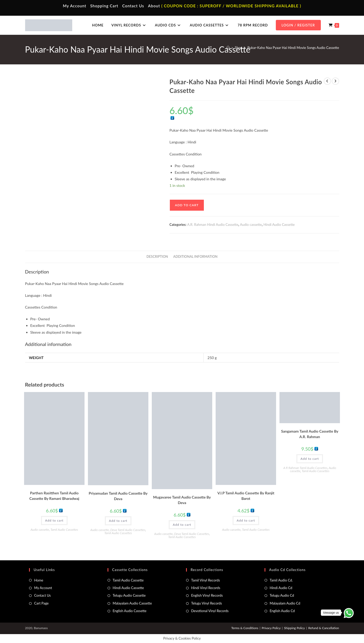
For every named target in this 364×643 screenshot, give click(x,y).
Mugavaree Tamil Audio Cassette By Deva (182, 500)
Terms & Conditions (245, 628)
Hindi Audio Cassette (279, 225)
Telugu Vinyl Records (207, 603)
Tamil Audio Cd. (281, 580)
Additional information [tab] (195, 257)
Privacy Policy (271, 628)
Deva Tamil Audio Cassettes (128, 530)
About (154, 6)
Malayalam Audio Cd (285, 603)
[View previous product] (327, 81)
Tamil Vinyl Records (206, 580)
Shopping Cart (104, 6)
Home (39, 580)
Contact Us (133, 6)
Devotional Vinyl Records (210, 611)
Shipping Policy (294, 628)
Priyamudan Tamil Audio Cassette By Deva (118, 496)
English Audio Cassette (130, 611)
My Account (75, 6)
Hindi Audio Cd (281, 588)
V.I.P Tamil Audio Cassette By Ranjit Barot (246, 496)
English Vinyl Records (207, 595)
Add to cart (187, 205)
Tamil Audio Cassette (128, 580)
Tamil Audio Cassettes (64, 530)
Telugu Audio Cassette (129, 595)
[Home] (228, 48)
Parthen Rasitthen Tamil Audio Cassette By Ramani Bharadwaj (54, 496)
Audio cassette (251, 225)
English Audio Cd (282, 611)
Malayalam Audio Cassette (132, 603)
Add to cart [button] (54, 520)
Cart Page (41, 603)
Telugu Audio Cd (282, 595)
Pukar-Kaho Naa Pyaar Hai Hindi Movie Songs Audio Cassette (293, 48)
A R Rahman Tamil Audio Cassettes (305, 468)
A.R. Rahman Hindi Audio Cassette (213, 225)
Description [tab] (157, 257)
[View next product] (335, 81)
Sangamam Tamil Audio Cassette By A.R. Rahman (310, 434)
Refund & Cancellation (324, 628)
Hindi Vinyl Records (206, 588)
